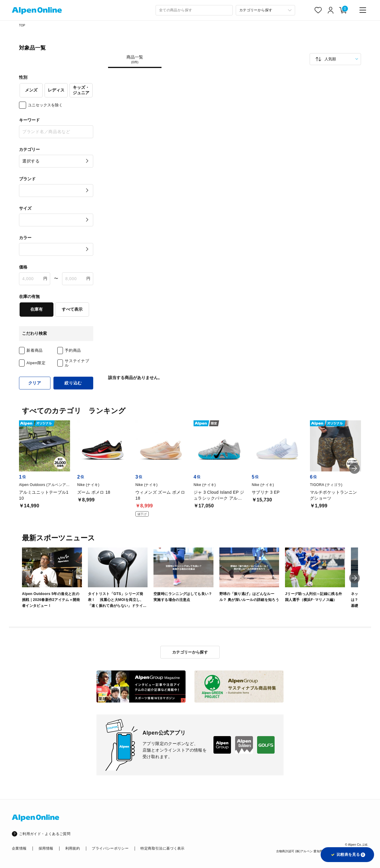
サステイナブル (77, 363)
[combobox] (194, 10)
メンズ (31, 90)
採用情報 (46, 848)
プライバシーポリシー (110, 848)
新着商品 (35, 350)
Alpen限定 (36, 363)
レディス (56, 90)
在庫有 (37, 309)
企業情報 (19, 848)
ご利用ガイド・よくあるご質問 (45, 834)
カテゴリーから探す (190, 652)
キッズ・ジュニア (81, 90)
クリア (35, 383)
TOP (22, 25)
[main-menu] (363, 10)
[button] (354, 468)
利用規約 (73, 848)
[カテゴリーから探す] (265, 10)
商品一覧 (135, 59)
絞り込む (73, 383)
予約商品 (73, 350)
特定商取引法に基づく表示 (162, 848)
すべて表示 (72, 309)
